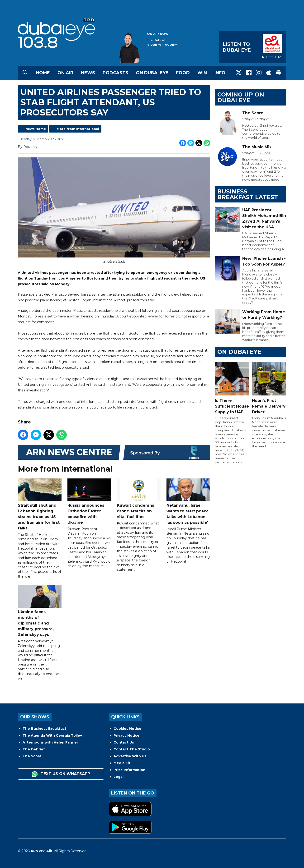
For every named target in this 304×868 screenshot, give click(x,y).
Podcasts (115, 73)
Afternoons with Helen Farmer (50, 742)
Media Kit (122, 763)
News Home (36, 129)
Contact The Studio (132, 749)
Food (183, 73)
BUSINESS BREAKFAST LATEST (248, 194)
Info (220, 73)
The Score (32, 756)
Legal (119, 777)
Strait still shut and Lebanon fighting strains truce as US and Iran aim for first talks (40, 504)
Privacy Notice (126, 735)
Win (202, 73)
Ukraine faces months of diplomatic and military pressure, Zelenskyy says (40, 611)
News (88, 73)
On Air (65, 73)
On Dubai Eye (152, 73)
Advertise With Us (130, 756)
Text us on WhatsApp (61, 774)
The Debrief (34, 749)
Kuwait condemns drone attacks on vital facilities (139, 498)
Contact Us (124, 742)
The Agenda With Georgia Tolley (52, 735)
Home (43, 73)
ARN (34, 851)
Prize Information (129, 770)
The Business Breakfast (44, 729)
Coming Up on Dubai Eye (241, 97)
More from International (78, 129)
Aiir (49, 851)
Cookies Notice (127, 729)
